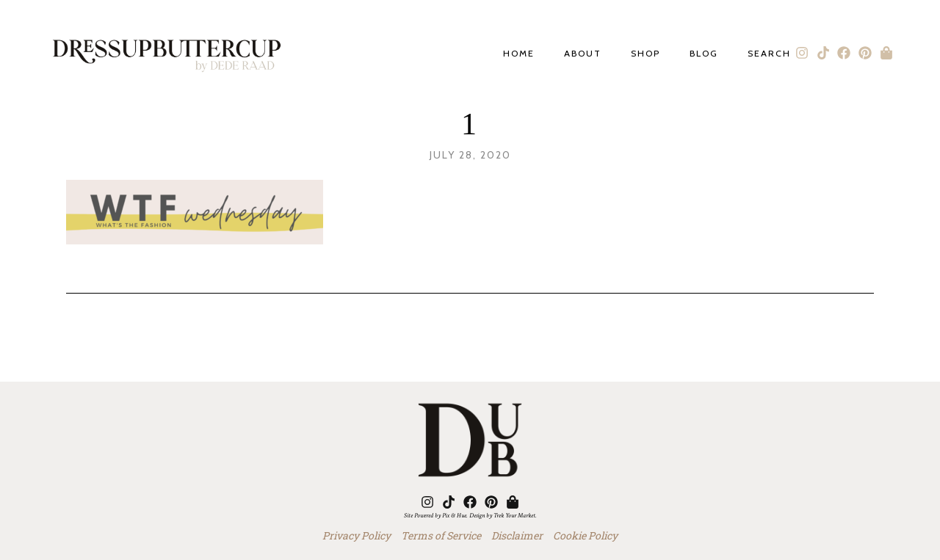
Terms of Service (441, 535)
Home (519, 54)
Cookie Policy (585, 535)
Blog (704, 54)
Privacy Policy (357, 535)
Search (769, 54)
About (583, 54)
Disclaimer (517, 535)
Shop (646, 54)
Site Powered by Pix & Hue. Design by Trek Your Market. (470, 515)
